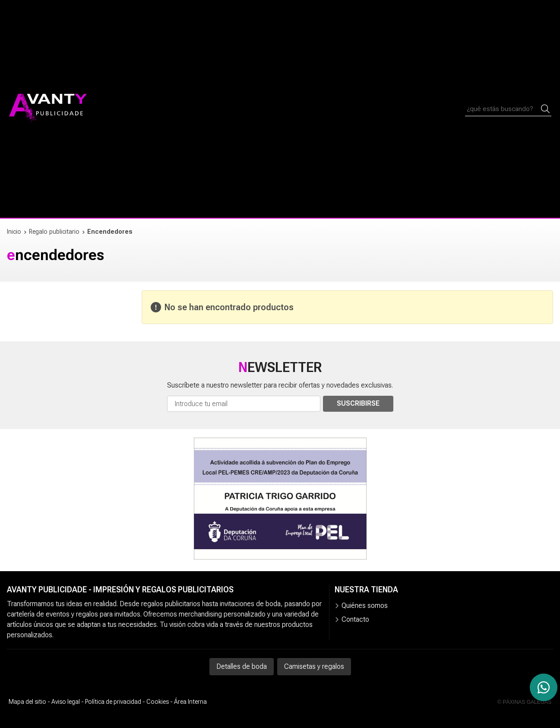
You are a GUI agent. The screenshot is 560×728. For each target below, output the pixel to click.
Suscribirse (358, 403)
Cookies (158, 702)
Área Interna (190, 702)
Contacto (355, 619)
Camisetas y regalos (314, 666)
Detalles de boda (242, 666)
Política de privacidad (113, 702)
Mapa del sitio (27, 702)
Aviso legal (66, 702)
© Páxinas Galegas (524, 702)
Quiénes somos (365, 606)
